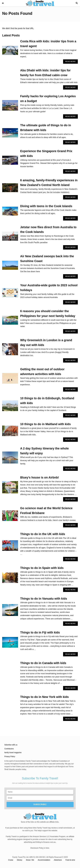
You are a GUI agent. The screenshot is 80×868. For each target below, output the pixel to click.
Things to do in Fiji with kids (40, 632)
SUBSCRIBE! (40, 804)
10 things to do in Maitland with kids (46, 424)
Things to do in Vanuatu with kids (44, 599)
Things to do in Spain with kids (42, 568)
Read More (71, 62)
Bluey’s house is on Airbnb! (40, 478)
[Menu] (3, 3)
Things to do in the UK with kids (43, 534)
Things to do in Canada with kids (43, 663)
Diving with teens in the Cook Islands (46, 206)
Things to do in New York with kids (44, 697)
